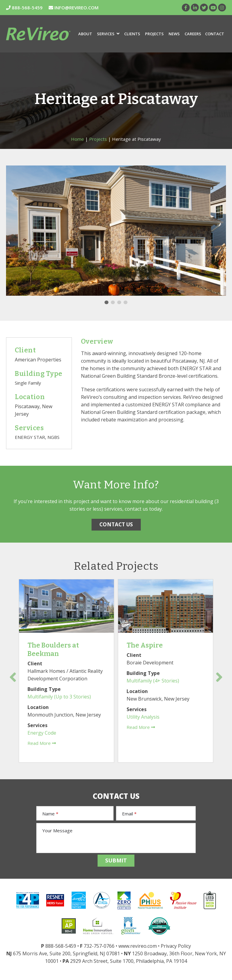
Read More (42, 743)
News (174, 34)
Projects (154, 34)
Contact (215, 34)
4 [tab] (126, 303)
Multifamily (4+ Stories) (153, 681)
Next (219, 677)
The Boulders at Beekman (53, 649)
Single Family (28, 383)
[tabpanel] (116, 231)
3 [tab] (119, 303)
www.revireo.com (138, 946)
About (85, 34)
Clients (132, 34)
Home (77, 139)
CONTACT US (116, 524)
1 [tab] (106, 303)
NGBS (53, 437)
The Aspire (145, 645)
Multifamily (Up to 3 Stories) (59, 697)
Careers (193, 34)
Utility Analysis (143, 717)
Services (108, 34)
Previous (13, 677)
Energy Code (42, 733)
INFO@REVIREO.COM (74, 8)
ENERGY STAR (30, 437)
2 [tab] (113, 303)
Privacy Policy (176, 946)
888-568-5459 (24, 8)
